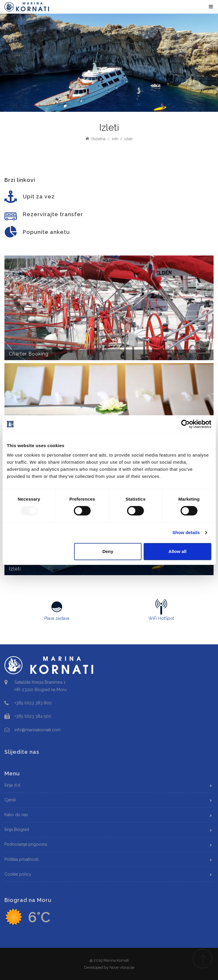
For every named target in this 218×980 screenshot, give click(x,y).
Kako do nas (16, 815)
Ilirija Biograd (17, 829)
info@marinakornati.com (38, 730)
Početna (96, 139)
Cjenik (10, 800)
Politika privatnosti (21, 859)
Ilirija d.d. (13, 785)
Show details (186, 532)
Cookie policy (18, 874)
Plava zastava (57, 610)
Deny (108, 551)
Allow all (178, 551)
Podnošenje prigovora (26, 844)
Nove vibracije (122, 967)
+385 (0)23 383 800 (33, 703)
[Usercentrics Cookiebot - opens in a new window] (185, 424)
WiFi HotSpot (162, 610)
